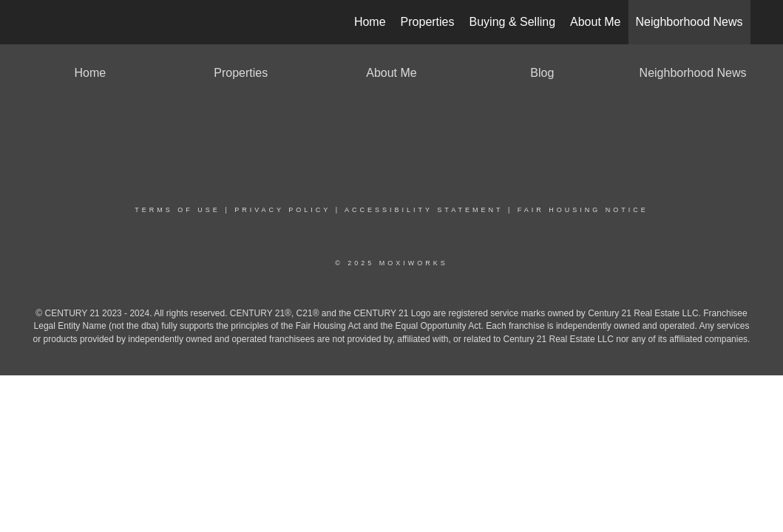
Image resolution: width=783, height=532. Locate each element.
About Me (595, 22)
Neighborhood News (689, 22)
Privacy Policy (282, 210)
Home (370, 22)
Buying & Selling (513, 22)
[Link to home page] (41, 22)
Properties (428, 22)
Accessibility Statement (424, 210)
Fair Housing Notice (583, 210)
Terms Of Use (177, 210)
